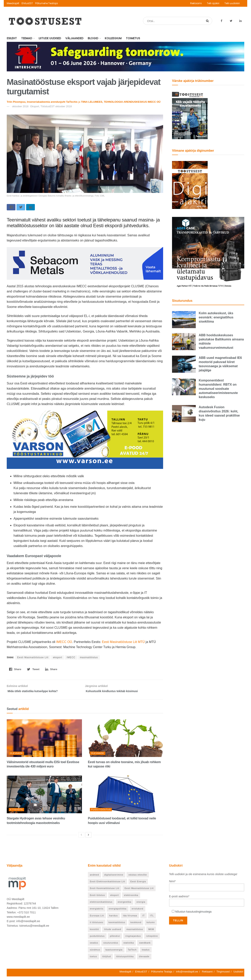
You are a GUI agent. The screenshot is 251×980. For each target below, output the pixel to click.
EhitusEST (27, 3)
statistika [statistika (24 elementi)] (129, 946)
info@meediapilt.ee (187, 975)
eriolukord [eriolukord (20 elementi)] (137, 912)
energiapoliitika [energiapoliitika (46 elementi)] (117, 912)
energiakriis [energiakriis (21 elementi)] (97, 912)
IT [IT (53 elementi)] (144, 919)
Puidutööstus (101, 813)
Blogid (93, 38)
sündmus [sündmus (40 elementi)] (95, 953)
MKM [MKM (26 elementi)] (151, 933)
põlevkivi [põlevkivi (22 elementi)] (115, 940)
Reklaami (196, 3)
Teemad (27, 38)
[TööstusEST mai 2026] (190, 115)
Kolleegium (113, 38)
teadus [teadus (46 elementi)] (146, 953)
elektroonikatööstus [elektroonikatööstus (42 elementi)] (101, 905)
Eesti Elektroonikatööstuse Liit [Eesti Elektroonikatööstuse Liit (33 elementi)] (107, 885)
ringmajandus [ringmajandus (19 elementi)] (133, 940)
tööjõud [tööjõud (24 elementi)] (107, 960)
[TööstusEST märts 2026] (190, 185)
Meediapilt (13, 3)
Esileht (12, 38)
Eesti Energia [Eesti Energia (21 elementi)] (138, 885)
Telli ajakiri (213, 3)
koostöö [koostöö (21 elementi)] (94, 933)
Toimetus (133, 38)
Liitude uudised (50, 38)
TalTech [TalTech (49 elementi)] (132, 953)
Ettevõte (16, 813)
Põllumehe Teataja (47, 3)
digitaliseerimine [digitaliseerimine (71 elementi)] (114, 878)
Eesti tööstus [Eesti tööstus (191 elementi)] (97, 899)
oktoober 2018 (20, 106)
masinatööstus (89, 659)
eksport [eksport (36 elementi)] (115, 899)
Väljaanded (74, 38)
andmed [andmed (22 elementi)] (94, 878)
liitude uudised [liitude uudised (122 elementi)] (113, 933)
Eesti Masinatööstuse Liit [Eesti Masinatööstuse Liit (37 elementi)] (139, 892)
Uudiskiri (238, 975)
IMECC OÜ (64, 643)
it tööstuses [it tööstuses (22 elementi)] (97, 926)
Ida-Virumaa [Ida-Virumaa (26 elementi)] (130, 919)
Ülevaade (16, 757)
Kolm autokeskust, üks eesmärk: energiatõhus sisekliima (216, 317)
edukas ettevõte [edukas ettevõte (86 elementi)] (138, 878)
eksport (58, 659)
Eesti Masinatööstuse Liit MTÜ (123, 643)
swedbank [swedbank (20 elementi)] (145, 946)
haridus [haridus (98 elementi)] (114, 919)
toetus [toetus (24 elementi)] (93, 960)
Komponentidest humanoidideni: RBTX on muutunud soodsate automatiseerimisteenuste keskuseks (218, 389)
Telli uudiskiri (232, 3)
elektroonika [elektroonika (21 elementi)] (131, 899)
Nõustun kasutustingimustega (193, 915)
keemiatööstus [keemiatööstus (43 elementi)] (117, 926)
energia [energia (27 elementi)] (141, 905)
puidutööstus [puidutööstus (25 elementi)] (97, 940)
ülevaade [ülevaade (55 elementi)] (144, 960)
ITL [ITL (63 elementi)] (152, 919)
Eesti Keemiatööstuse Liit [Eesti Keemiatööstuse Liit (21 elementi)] (105, 892)
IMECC (71, 659)
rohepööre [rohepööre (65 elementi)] (152, 940)
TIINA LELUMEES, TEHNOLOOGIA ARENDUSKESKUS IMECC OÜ (121, 102)
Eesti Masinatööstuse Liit (33, 659)
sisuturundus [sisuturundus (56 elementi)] (111, 946)
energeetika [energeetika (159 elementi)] (125, 905)
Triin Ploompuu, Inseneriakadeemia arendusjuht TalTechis (42, 102)
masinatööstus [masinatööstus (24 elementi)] (135, 933)
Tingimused (223, 975)
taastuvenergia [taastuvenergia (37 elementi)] (114, 953)
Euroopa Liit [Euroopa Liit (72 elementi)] (97, 919)
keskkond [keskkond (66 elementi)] (136, 926)
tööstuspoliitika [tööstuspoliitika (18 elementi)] (125, 960)
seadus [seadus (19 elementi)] (94, 946)
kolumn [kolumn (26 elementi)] (151, 926)
